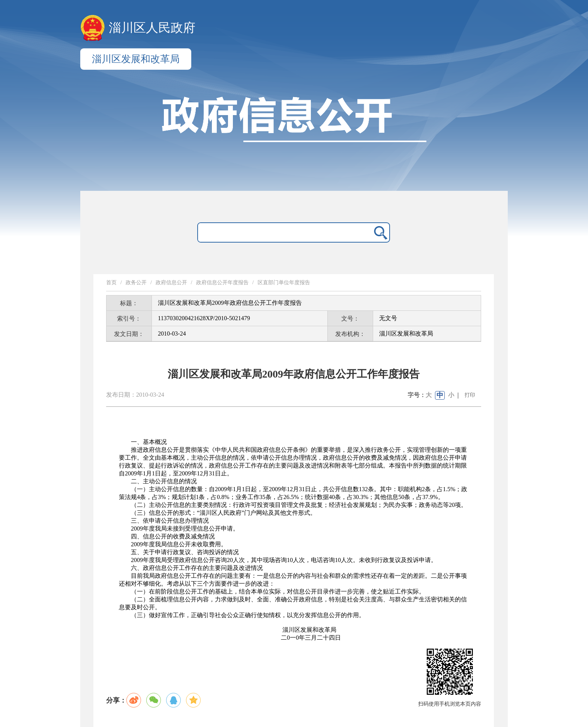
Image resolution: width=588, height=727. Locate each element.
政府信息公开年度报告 (222, 283)
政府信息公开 (171, 283)
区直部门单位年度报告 (284, 283)
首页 (111, 283)
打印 (470, 395)
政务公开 (136, 283)
